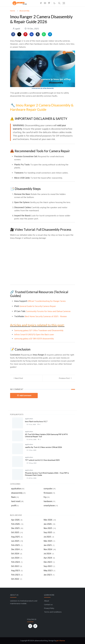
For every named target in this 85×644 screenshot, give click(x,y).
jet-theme (61, 641)
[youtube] (45, 3)
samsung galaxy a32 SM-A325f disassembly (34, 339)
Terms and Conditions (53, 612)
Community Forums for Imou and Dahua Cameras (48, 311)
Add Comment (24, 396)
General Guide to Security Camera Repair (38, 306)
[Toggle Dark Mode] (54, 3)
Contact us (48, 604)
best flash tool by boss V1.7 (36, 421)
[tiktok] (35, 626)
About (47, 601)
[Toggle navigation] (64, 3)
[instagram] (30, 626)
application (29, 419)
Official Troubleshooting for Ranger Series (47, 301)
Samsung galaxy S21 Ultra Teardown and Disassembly (39, 330)
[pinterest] (49, 3)
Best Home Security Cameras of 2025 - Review (46, 316)
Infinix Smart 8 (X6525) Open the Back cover (34, 334)
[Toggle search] (59, 3)
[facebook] (41, 3)
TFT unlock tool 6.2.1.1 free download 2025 (42, 460)
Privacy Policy (49, 608)
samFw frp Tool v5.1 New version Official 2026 (43, 447)
